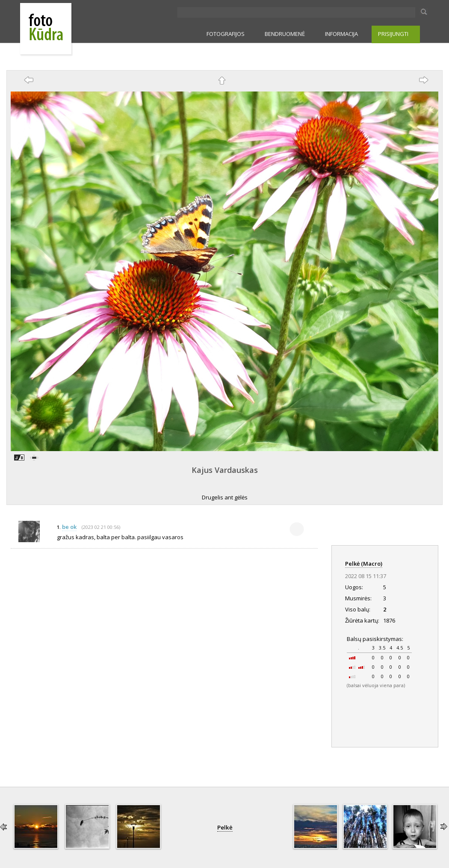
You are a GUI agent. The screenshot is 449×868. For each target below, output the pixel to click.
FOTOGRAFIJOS (226, 34)
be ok (69, 527)
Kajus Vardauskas (225, 470)
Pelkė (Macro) (364, 564)
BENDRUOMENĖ (285, 34)
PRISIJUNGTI (393, 34)
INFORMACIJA (341, 34)
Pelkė (225, 827)
